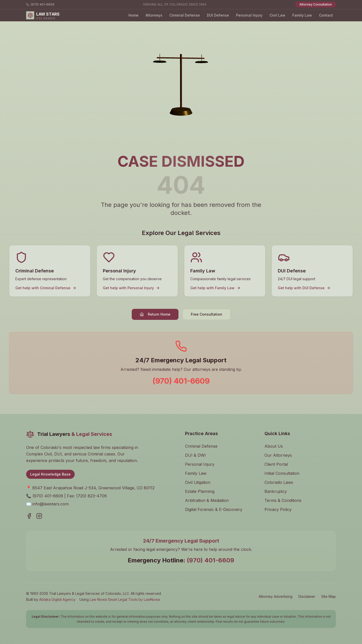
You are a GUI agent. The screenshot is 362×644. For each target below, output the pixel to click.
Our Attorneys (278, 455)
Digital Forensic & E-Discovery (214, 509)
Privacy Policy (278, 509)
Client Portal (276, 464)
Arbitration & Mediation (207, 500)
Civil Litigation (198, 482)
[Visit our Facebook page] (29, 516)
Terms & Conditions (283, 500)
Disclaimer (307, 596)
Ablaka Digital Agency (57, 599)
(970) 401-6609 (40, 4)
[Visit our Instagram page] (39, 516)
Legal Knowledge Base (50, 474)
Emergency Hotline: (181, 560)
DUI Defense (218, 15)
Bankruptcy (276, 491)
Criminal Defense (185, 15)
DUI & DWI (195, 455)
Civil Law (277, 15)
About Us (274, 446)
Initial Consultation (282, 473)
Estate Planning (200, 491)
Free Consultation (207, 314)
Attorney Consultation (316, 4)
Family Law (302, 15)
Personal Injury (249, 15)
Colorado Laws (279, 482)
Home (133, 15)
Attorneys (154, 15)
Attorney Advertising (276, 596)
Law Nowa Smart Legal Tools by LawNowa (125, 599)
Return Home (155, 314)
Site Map (329, 596)
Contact (326, 15)
